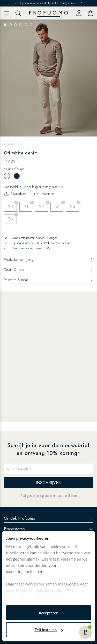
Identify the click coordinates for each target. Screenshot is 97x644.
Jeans (11, 144)
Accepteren (48, 613)
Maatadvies (19, 194)
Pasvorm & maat (48, 280)
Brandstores (48, 529)
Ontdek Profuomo (48, 518)
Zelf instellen (49, 630)
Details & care (48, 270)
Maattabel (48, 194)
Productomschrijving (48, 259)
